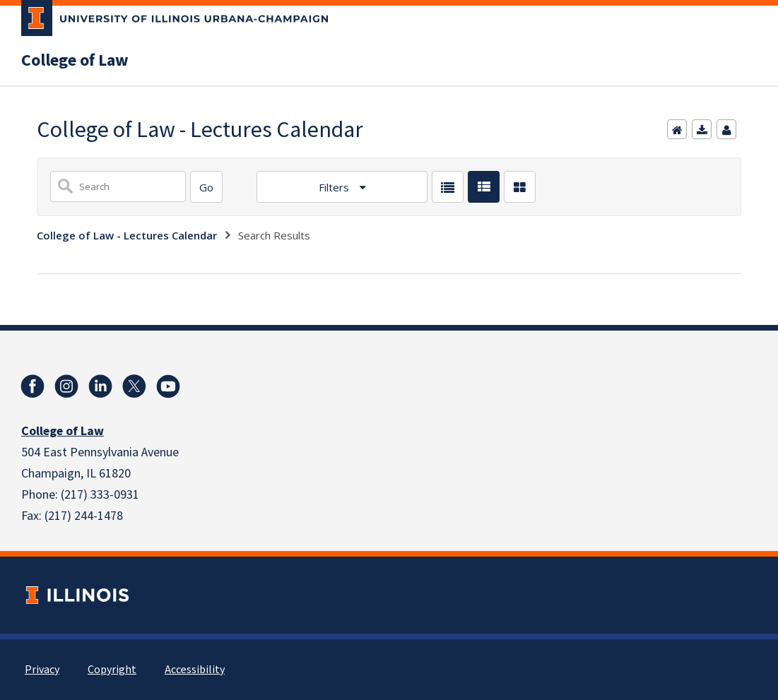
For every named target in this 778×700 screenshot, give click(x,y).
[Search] (206, 187)
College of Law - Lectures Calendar (127, 235)
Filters (335, 187)
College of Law (75, 61)
